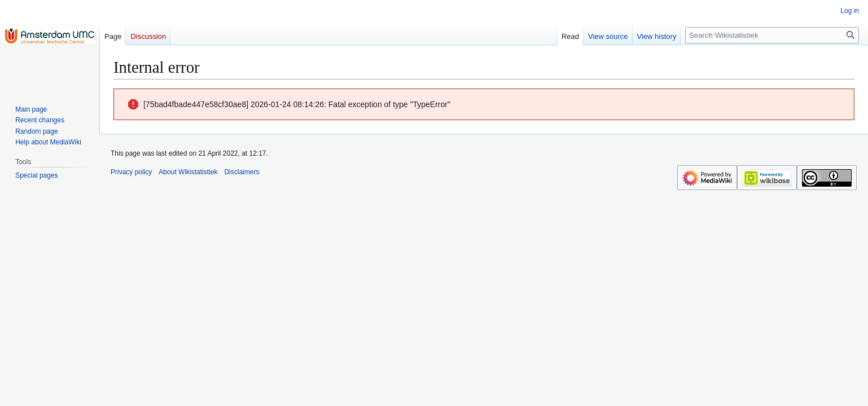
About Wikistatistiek (188, 172)
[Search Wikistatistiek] (772, 35)
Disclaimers (242, 172)
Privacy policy (131, 172)
